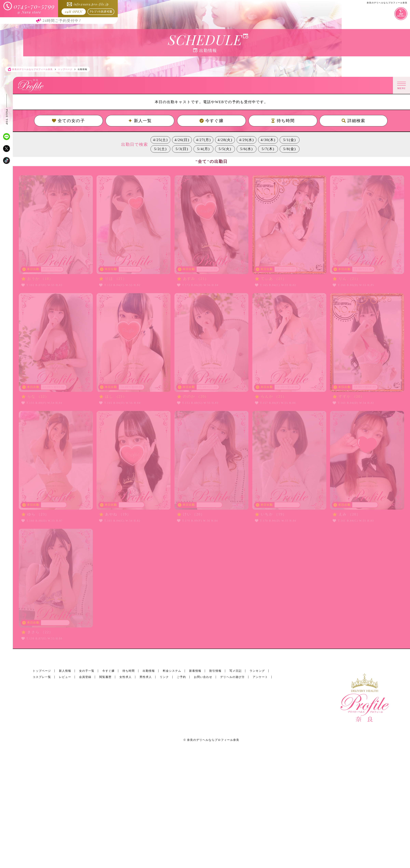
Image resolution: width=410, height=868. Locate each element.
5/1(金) (290, 140)
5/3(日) (182, 149)
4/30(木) (268, 140)
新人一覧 (140, 121)
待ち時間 (283, 121)
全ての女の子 (68, 121)
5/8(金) (290, 149)
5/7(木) (268, 149)
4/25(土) (160, 140)
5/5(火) (225, 149)
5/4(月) (203, 149)
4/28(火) (225, 140)
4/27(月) (203, 140)
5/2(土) (160, 149)
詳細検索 (353, 121)
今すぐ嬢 (211, 121)
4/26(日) (182, 140)
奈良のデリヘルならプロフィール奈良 (213, 740)
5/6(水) (247, 149)
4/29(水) (247, 140)
